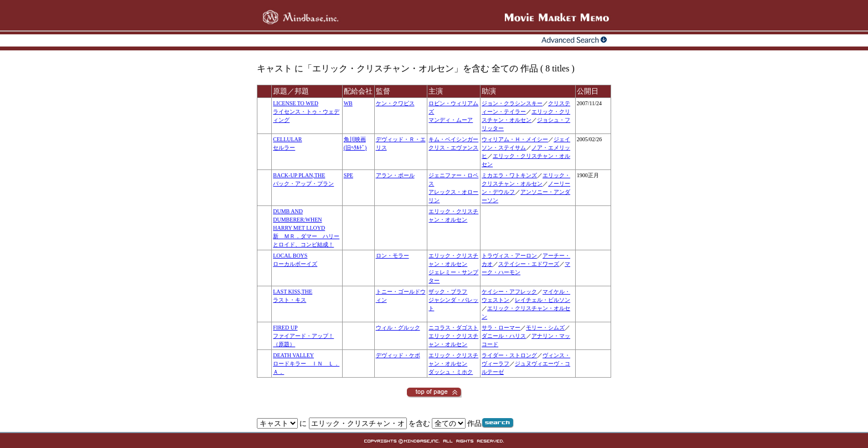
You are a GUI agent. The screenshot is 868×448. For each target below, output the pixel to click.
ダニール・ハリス (504, 336)
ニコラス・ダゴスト (453, 328)
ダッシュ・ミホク (451, 372)
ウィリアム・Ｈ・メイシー (515, 139)
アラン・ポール (395, 175)
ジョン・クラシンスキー (512, 103)
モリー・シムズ (545, 328)
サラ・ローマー (501, 328)
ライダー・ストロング (509, 355)
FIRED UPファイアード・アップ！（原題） (303, 336)
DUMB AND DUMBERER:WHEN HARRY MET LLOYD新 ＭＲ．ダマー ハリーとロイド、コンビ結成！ (306, 228)
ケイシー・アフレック (509, 292)
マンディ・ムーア (451, 120)
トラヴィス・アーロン (509, 256)
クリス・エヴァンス (453, 148)
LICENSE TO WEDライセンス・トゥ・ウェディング (306, 112)
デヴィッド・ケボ (398, 355)
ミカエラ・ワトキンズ (509, 175)
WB (348, 103)
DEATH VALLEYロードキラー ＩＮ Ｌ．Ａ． (306, 364)
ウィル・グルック (398, 328)
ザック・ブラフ (448, 292)
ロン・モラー (392, 256)
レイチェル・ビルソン (542, 300)
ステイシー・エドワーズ (529, 264)
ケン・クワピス (395, 103)
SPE (348, 175)
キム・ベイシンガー (453, 139)
